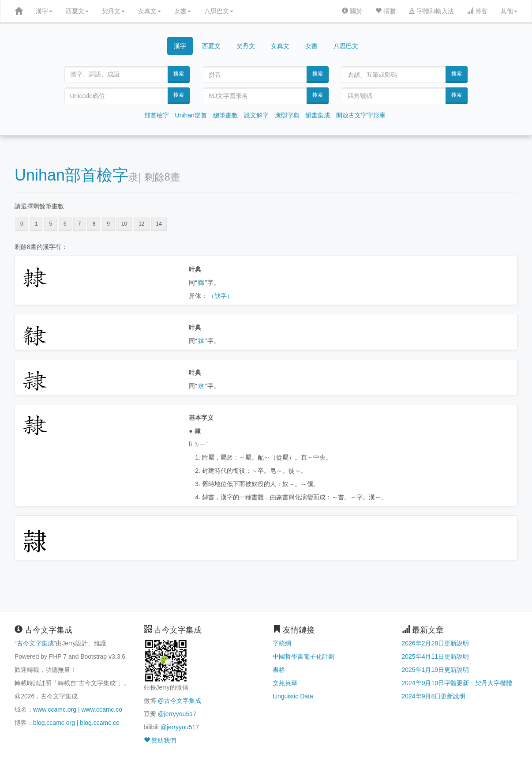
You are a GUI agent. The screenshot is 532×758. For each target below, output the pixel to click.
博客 (477, 11)
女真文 (150, 11)
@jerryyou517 (177, 714)
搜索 (179, 74)
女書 (183, 11)
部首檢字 (157, 115)
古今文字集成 (35, 643)
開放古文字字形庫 (361, 115)
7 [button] (80, 224)
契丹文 (113, 11)
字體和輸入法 (431, 11)
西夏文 (77, 11)
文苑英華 (285, 683)
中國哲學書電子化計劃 (303, 656)
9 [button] (108, 224)
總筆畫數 (225, 115)
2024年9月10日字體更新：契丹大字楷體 (457, 683)
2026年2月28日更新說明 (436, 643)
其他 (509, 11)
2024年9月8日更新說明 (434, 696)
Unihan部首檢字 (71, 175)
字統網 (282, 643)
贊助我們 (160, 740)
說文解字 (256, 115)
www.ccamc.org (55, 709)
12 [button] (141, 224)
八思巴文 (219, 11)
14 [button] (159, 224)
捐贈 (386, 11)
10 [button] (124, 224)
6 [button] (65, 224)
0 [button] (22, 224)
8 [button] (94, 224)
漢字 (44, 11)
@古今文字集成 (179, 701)
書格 (279, 670)
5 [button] (51, 224)
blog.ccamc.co (99, 723)
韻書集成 (318, 115)
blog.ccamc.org (54, 723)
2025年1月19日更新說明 (436, 670)
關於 (352, 11)
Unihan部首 (191, 115)
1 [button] (36, 224)
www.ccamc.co (102, 709)
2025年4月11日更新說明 (436, 656)
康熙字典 (287, 115)
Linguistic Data (293, 696)
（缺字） (221, 296)
